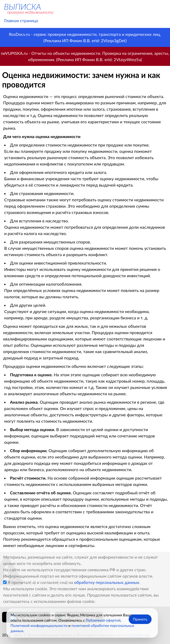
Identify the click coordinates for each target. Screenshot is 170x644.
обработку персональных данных (107, 582)
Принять (140, 619)
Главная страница (21, 20)
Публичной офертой (103, 620)
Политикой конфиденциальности (39, 625)
